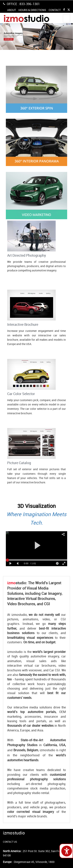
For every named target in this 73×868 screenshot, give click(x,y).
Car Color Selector (21, 394)
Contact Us (15, 277)
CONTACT (55, 10)
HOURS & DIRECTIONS (32, 10)
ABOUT (12, 10)
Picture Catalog (19, 463)
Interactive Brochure (23, 324)
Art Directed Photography (27, 255)
